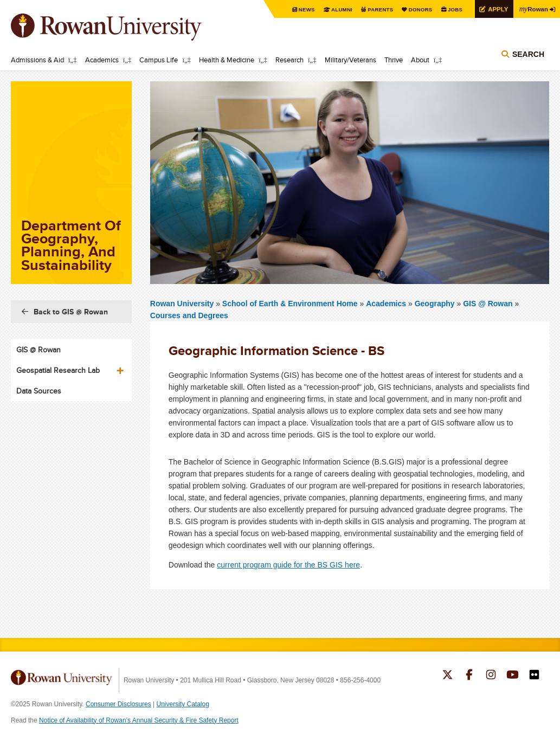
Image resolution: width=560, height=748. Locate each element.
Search (528, 55)
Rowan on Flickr (534, 676)
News (302, 9)
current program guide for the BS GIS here (288, 565)
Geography (435, 304)
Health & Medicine (227, 60)
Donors (418, 9)
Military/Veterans (350, 60)
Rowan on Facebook (469, 676)
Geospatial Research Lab (58, 370)
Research (289, 60)
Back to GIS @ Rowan (71, 312)
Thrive (394, 60)
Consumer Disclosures (118, 704)
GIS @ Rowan (488, 304)
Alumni (338, 9)
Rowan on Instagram (491, 676)
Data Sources (39, 391)
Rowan (533, 9)
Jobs (453, 9)
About (420, 60)
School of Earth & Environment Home (291, 304)
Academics (102, 60)
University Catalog (183, 704)
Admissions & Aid (37, 60)
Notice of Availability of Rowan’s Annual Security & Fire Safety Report (139, 720)
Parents (377, 9)
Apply (496, 9)
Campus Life (159, 60)
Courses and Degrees (189, 315)
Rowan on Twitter (448, 676)
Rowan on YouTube (513, 676)
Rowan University (122, 27)
